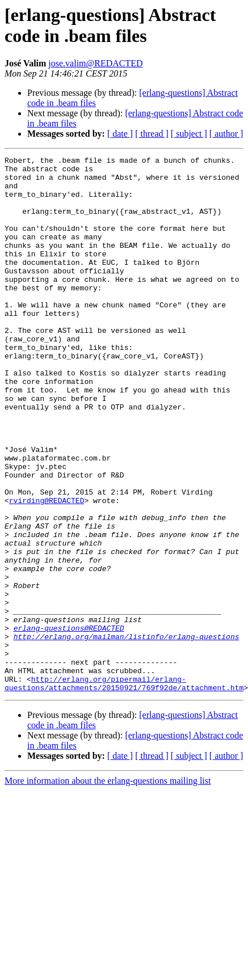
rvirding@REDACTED (47, 570)
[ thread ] (152, 134)
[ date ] (120, 134)
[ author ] (226, 134)
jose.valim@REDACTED (95, 63)
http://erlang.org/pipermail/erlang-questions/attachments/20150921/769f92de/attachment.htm (124, 789)
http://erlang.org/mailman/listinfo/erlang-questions (127, 733)
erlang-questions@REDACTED (69, 723)
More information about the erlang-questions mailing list (108, 888)
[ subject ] (189, 134)
